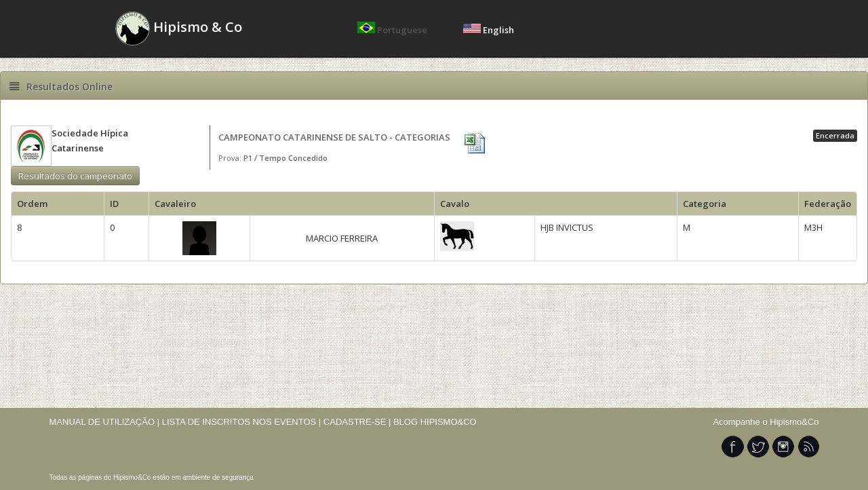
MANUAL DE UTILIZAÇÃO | (105, 422)
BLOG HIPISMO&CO (435, 422)
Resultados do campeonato (75, 176)
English (489, 30)
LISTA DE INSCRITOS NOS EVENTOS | (242, 422)
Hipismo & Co (179, 29)
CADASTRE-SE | (358, 422)
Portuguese (393, 30)
